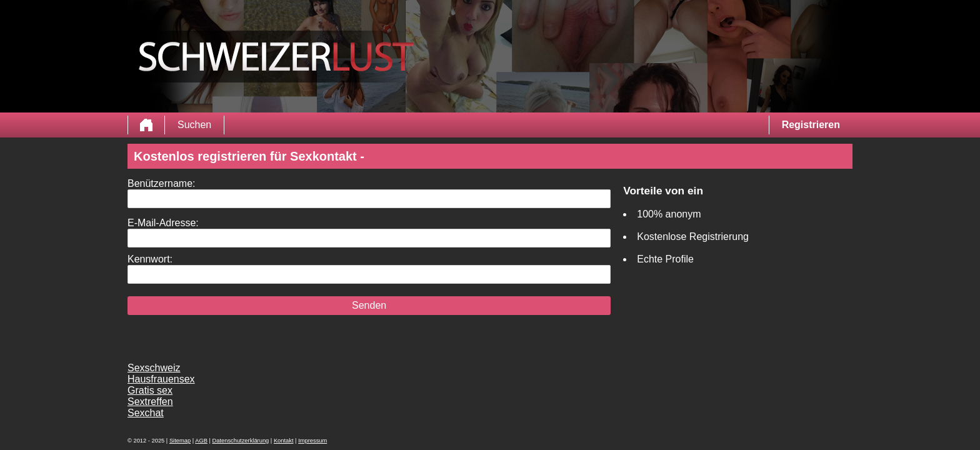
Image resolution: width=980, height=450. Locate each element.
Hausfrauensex (161, 379)
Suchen (194, 125)
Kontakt (284, 441)
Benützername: (162, 183)
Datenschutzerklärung (241, 441)
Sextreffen (150, 402)
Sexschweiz (154, 368)
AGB (201, 441)
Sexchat (146, 413)
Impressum (312, 441)
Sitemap (180, 441)
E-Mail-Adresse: (163, 223)
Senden (369, 305)
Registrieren (811, 125)
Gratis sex (150, 390)
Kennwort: (150, 259)
